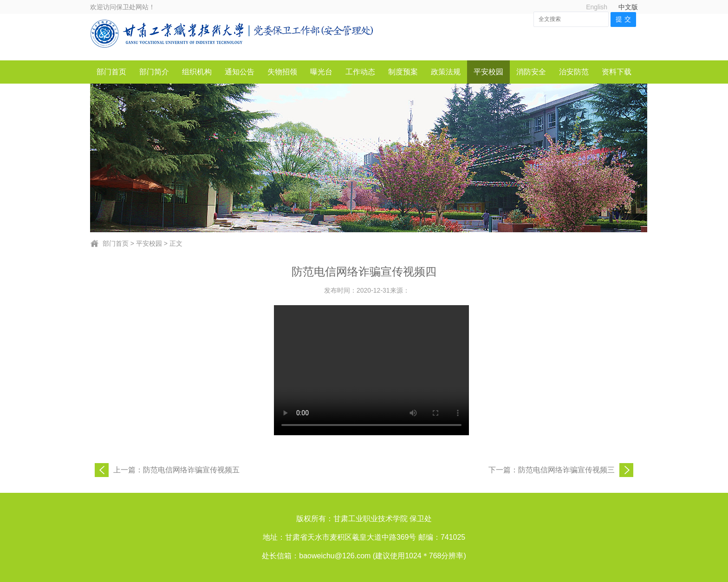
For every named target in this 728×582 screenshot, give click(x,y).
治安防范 (574, 72)
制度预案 (403, 72)
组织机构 (197, 72)
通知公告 (240, 72)
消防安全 (531, 72)
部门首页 (111, 72)
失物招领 (282, 72)
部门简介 (154, 72)
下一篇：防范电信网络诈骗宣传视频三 (552, 470)
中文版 (628, 7)
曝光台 (321, 72)
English (597, 7)
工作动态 (360, 72)
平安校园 (488, 72)
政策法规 (446, 72)
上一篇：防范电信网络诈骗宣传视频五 (176, 470)
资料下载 (617, 72)
